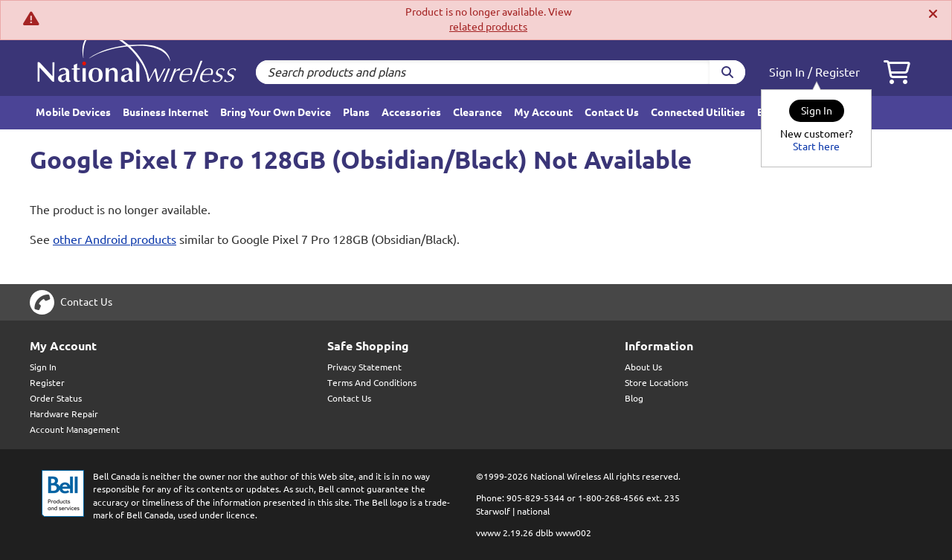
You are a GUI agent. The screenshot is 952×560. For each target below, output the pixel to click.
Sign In (787, 72)
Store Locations (656, 383)
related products (488, 27)
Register (837, 72)
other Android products (115, 239)
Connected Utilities (698, 112)
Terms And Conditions (372, 383)
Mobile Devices (73, 112)
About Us (643, 367)
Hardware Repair (64, 414)
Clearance (477, 112)
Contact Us (612, 112)
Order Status (56, 398)
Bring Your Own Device (276, 112)
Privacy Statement (364, 367)
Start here (816, 147)
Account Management (75, 429)
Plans (356, 112)
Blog (634, 398)
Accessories (411, 112)
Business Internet (165, 112)
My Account (543, 112)
